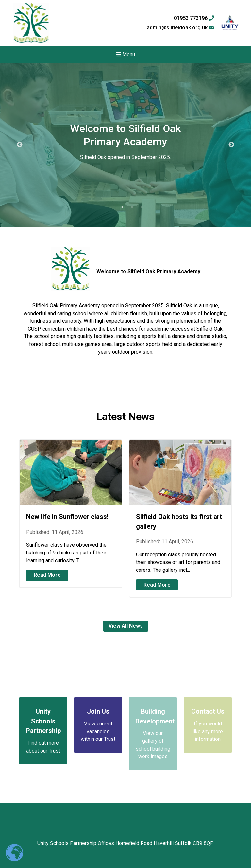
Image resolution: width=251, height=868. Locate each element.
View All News (126, 626)
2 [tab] (132, 207)
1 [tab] (122, 207)
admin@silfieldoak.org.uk (180, 28)
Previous (20, 145)
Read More (47, 575)
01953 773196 (194, 18)
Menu (126, 54)
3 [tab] (142, 207)
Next (231, 145)
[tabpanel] (125, 145)
